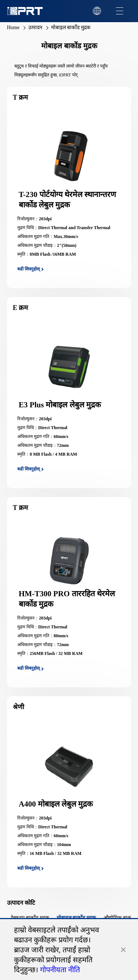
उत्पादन (35, 27)
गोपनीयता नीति (60, 970)
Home (13, 27)
